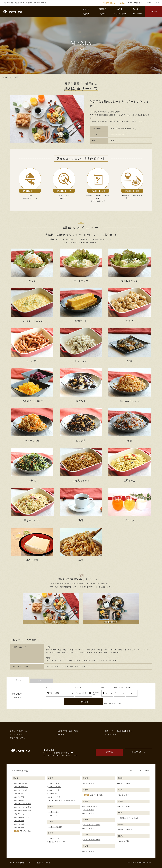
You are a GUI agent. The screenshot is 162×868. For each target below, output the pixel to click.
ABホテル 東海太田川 (21, 817)
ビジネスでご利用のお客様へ (68, 731)
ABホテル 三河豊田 (21, 790)
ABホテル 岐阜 (54, 783)
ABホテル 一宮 (19, 794)
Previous (14, 119)
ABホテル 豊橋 (19, 797)
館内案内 (137, 9)
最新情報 (61, 734)
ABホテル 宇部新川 (125, 830)
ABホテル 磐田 (54, 812)
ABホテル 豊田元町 (21, 787)
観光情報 (86, 14)
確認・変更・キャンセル (112, 703)
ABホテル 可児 (54, 790)
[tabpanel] (47, 119)
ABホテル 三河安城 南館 (22, 811)
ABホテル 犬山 (25, 831)
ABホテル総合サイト (18, 863)
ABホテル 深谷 (123, 795)
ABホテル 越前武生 (97, 795)
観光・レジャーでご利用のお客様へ (118, 731)
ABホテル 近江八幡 (90, 807)
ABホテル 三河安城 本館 (22, 804)
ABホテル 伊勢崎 (124, 807)
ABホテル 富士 (54, 815)
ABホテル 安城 (19, 828)
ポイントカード (16, 734)
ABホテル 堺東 (89, 828)
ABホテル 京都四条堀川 (92, 840)
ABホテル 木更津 (124, 783)
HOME (86, 9)
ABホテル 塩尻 (54, 838)
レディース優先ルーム (19, 731)
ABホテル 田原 (19, 821)
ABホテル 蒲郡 (19, 824)
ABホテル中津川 (54, 797)
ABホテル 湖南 (89, 813)
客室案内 (103, 9)
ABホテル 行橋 (123, 841)
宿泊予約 (154, 11)
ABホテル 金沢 (89, 783)
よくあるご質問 (120, 14)
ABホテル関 (53, 794)
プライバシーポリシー (19, 738)
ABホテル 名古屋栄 (21, 783)
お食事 (120, 9)
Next (80, 119)
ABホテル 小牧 (19, 814)
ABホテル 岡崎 (19, 800)
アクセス (103, 14)
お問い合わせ (137, 14)
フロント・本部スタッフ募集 (39, 863)
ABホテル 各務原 (55, 787)
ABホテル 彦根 (89, 810)
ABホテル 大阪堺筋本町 (92, 825)
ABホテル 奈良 (89, 851)
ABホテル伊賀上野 (55, 827)
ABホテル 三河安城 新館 (22, 807)
